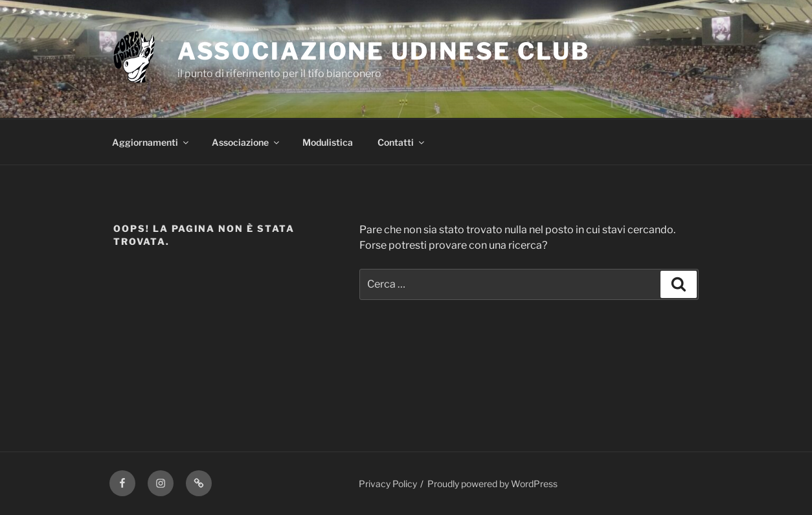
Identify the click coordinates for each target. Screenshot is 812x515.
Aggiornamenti (151, 142)
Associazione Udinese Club (384, 51)
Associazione (246, 142)
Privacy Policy (388, 484)
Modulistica (328, 142)
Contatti (402, 142)
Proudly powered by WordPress (492, 484)
